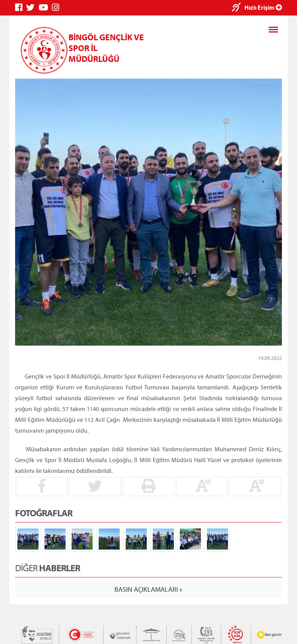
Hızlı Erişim (263, 7)
